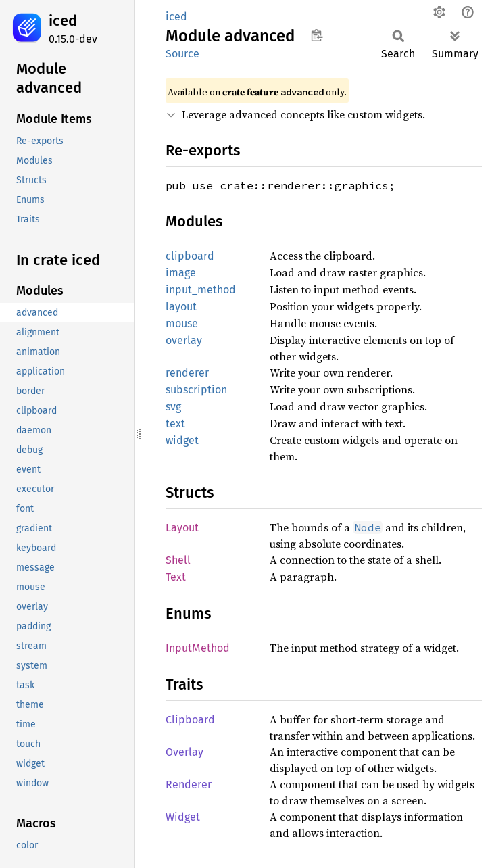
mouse (182, 323)
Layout (182, 528)
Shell (178, 560)
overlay (184, 340)
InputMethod (198, 648)
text (175, 424)
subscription (196, 390)
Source (182, 54)
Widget (183, 817)
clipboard (190, 256)
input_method (201, 290)
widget (182, 440)
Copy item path (317, 35)
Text (176, 577)
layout (181, 307)
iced (63, 21)
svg (173, 407)
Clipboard (190, 720)
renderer (187, 373)
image (181, 273)
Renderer (189, 785)
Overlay (184, 752)
